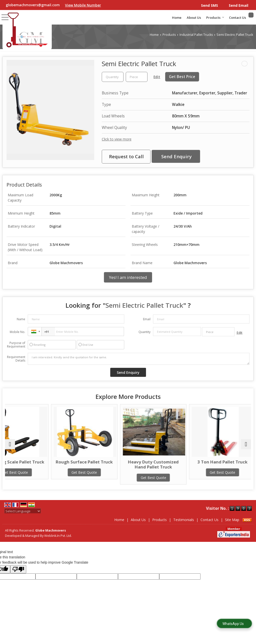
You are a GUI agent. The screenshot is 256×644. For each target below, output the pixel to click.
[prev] (10, 444)
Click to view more (117, 139)
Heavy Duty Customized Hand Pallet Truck (159, 464)
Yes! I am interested (128, 277)
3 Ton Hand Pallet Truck (221, 462)
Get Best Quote (35, 478)
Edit (157, 77)
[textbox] (137, 77)
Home (177, 18)
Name (21, 319)
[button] (83, 5)
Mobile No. (17, 332)
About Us (194, 18)
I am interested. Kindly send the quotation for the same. (139, 359)
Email (147, 319)
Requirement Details (16, 359)
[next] (246, 444)
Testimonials (184, 520)
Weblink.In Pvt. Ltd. (58, 536)
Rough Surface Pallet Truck (97, 464)
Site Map (232, 520)
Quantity (144, 332)
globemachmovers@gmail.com (33, 5)
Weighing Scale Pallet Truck (35, 464)
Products (215, 18)
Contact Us (237, 18)
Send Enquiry (176, 156)
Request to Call (126, 156)
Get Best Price (182, 77)
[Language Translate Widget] (23, 511)
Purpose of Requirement (16, 345)
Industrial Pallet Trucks (196, 35)
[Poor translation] (18, 569)
